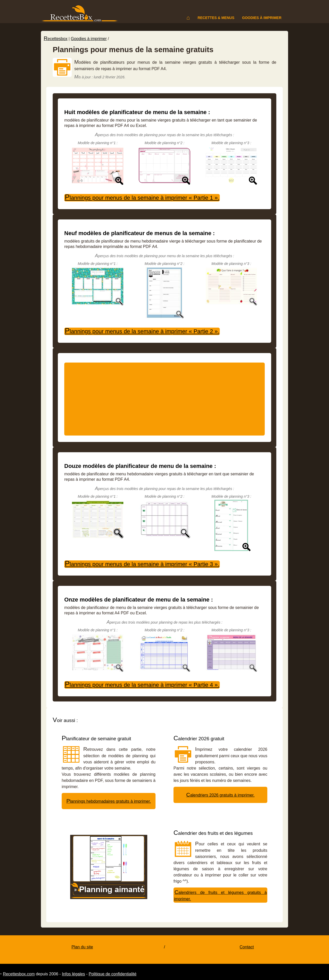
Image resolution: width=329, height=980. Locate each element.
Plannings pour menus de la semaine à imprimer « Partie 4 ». (142, 685)
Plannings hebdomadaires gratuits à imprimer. (109, 801)
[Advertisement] (164, 399)
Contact (247, 947)
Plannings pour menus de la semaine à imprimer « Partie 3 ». (142, 564)
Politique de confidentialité (113, 974)
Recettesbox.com (19, 974)
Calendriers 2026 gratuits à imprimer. (221, 795)
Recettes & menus (216, 18)
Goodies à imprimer (262, 18)
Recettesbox (56, 39)
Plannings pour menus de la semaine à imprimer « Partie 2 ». (142, 331)
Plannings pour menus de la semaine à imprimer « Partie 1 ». (142, 198)
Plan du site (82, 947)
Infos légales (74, 974)
